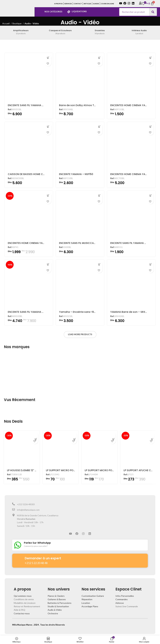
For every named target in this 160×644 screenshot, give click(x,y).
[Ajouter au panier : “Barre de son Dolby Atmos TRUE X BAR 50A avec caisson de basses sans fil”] (99, 58)
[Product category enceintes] (100, 32)
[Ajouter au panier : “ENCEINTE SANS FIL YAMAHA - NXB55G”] (151, 196)
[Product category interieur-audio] (139, 32)
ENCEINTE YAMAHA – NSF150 (76, 174)
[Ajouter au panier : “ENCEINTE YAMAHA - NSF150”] (99, 127)
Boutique (17, 23)
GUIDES (96, 4)
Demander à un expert (43, 558)
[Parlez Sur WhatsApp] (18, 545)
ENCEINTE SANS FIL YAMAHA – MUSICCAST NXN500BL (40, 312)
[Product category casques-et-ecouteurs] (60, 32)
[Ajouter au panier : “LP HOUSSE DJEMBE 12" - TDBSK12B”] (35, 435)
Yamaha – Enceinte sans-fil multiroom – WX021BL (90, 312)
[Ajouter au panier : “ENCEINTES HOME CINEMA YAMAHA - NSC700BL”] (151, 127)
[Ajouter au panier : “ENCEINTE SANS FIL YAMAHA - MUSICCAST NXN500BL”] (48, 264)
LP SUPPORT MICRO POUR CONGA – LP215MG (73, 470)
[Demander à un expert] (18, 559)
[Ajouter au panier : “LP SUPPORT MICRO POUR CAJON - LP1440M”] (113, 435)
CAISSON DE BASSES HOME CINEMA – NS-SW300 (37, 174)
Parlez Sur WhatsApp (37, 543)
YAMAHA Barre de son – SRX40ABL (132, 312)
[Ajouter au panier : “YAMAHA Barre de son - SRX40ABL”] (151, 264)
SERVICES (68, 4)
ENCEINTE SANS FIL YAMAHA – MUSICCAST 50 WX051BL (41, 105)
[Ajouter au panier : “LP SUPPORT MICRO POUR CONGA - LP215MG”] (74, 435)
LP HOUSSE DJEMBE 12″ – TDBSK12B (28, 470)
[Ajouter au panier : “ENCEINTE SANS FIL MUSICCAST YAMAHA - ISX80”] (99, 196)
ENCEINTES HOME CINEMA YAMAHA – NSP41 (34, 243)
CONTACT (78, 4)
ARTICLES (87, 4)
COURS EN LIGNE (107, 4)
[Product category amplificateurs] (21, 32)
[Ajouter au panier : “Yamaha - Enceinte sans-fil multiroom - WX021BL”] (99, 264)
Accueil (6, 23)
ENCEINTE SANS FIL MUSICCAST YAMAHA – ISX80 (89, 243)
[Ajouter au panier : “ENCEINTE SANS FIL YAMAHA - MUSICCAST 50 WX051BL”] (48, 58)
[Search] (153, 12)
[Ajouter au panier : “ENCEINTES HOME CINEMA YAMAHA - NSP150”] (151, 58)
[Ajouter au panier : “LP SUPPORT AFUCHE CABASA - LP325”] (151, 435)
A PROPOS (58, 4)
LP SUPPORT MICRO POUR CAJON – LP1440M (112, 470)
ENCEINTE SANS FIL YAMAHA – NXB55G (134, 243)
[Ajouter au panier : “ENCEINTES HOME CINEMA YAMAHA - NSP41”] (48, 196)
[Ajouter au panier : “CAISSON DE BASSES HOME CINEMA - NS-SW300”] (48, 127)
